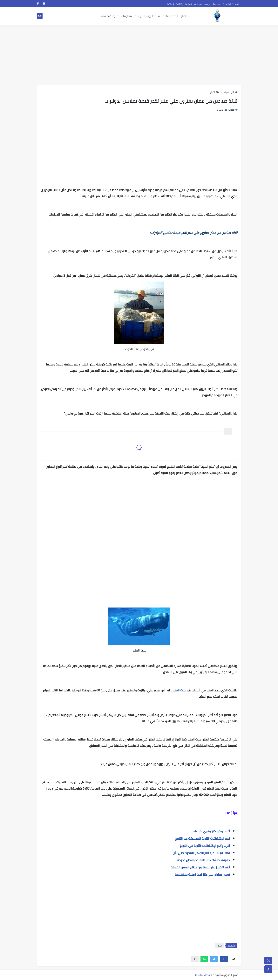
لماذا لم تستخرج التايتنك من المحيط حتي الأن (201, 853)
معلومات (126, 16)
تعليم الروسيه (152, 16)
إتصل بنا (188, 4)
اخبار (184, 16)
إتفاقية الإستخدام (174, 4)
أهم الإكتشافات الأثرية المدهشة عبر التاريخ (202, 838)
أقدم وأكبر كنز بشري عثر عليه (211, 831)
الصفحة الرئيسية (231, 4)
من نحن (198, 4)
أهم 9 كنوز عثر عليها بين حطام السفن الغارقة (200, 867)
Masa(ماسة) (203, 975)
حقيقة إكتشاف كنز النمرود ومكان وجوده (203, 860)
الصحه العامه (170, 16)
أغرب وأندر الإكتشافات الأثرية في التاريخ (205, 846)
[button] (224, 959)
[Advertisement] (139, 55)
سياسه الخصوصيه (212, 4)
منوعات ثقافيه (110, 16)
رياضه (138, 16)
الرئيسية (231, 92)
